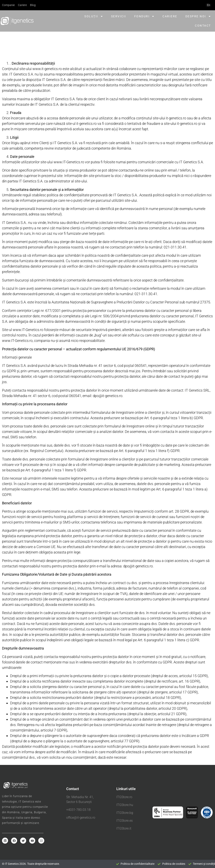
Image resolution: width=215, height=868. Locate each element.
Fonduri (144, 16)
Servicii (119, 16)
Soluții (94, 16)
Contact (203, 26)
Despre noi (198, 16)
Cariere (170, 16)
